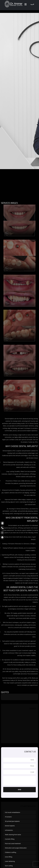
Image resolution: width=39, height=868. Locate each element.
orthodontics (9, 830)
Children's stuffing (11, 852)
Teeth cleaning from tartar (13, 835)
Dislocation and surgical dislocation (16, 848)
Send (19, 790)
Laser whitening (10, 861)
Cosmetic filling (10, 839)
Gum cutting (9, 866)
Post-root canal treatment (13, 843)
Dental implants (10, 826)
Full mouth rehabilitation (13, 812)
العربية (32, 4)
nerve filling (9, 857)
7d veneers (8, 817)
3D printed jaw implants (12, 821)
